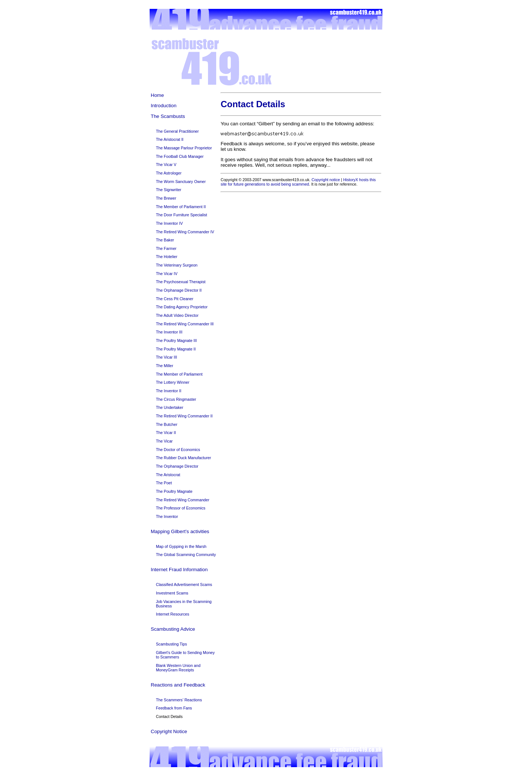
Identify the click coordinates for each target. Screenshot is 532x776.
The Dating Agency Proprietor (182, 307)
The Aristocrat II (170, 139)
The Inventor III (169, 332)
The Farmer (166, 248)
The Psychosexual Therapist (181, 282)
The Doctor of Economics (178, 450)
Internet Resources (173, 614)
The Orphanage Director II (179, 290)
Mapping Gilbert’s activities (180, 531)
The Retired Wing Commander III (185, 324)
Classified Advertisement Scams (184, 584)
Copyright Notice (169, 731)
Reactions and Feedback (178, 685)
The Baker (165, 240)
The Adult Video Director (177, 315)
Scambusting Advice (173, 629)
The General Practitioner (177, 131)
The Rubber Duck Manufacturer (183, 458)
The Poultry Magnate (174, 491)
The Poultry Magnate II (176, 349)
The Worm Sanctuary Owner (181, 182)
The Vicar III (166, 357)
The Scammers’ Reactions (179, 700)
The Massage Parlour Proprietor (184, 148)
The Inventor (167, 516)
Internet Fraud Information (179, 570)
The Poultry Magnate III (176, 340)
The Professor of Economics (181, 508)
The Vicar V (166, 165)
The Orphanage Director (177, 466)
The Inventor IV (169, 223)
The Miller (165, 366)
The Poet (164, 483)
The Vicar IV (167, 274)
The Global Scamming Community (186, 555)
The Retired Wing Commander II (184, 416)
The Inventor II (169, 391)
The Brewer (166, 198)
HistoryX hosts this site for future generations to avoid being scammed (298, 182)
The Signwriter (169, 190)
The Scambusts (168, 116)
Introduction (164, 106)
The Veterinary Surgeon (177, 265)
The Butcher (167, 424)
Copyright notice (326, 180)
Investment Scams (172, 593)
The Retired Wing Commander (183, 500)
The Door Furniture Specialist (182, 215)
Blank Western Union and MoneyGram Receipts (178, 668)
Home (157, 95)
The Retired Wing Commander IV (185, 232)
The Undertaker (170, 407)
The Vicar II (166, 433)
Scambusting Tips (171, 644)
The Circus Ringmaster (176, 399)
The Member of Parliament (179, 374)
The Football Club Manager (180, 156)
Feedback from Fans (174, 708)
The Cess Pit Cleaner (175, 299)
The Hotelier (167, 257)
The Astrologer (169, 173)
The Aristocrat (168, 475)
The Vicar (164, 441)
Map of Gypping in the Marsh (181, 546)
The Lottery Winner (173, 382)
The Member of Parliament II (181, 207)
